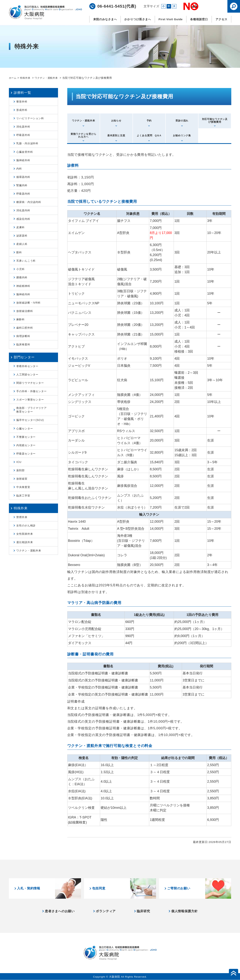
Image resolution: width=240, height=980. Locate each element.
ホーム (13, 78)
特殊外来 (27, 78)
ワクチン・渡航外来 (49, 78)
